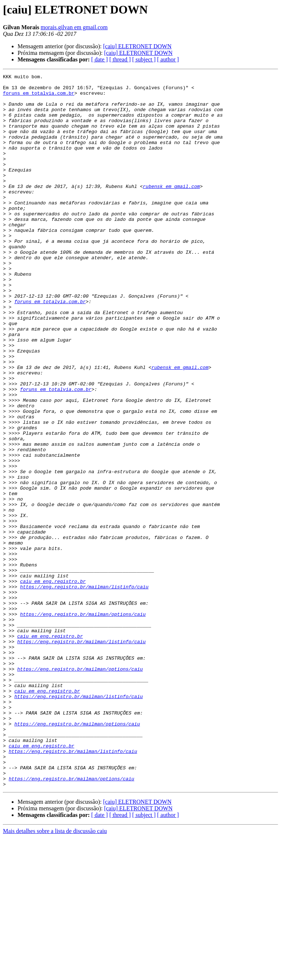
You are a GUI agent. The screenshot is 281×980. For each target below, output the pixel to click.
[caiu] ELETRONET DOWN (137, 46)
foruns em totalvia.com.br (39, 97)
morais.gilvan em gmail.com (74, 27)
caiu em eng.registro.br (53, 683)
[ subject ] (144, 59)
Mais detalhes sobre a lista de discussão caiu (55, 974)
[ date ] (99, 59)
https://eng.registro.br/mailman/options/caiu (83, 723)
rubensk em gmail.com (171, 209)
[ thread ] (120, 59)
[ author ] (168, 59)
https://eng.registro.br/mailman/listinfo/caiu (84, 690)
